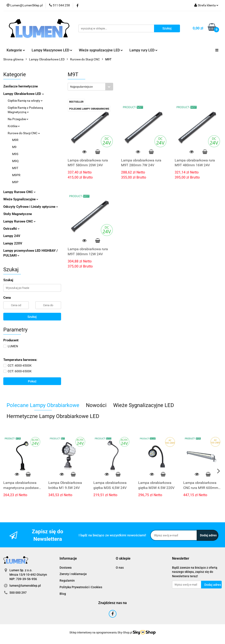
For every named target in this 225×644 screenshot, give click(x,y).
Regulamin (67, 581)
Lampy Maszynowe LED (52, 50)
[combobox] (90, 87)
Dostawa (66, 568)
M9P (15, 182)
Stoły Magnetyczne (18, 214)
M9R (15, 140)
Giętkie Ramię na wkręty (25, 101)
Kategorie (16, 50)
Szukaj (32, 317)
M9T (15, 168)
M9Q (15, 161)
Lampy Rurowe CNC (19, 192)
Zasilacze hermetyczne (21, 86)
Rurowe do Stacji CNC (24, 133)
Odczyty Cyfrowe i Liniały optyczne (31, 207)
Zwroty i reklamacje (73, 574)
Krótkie (14, 126)
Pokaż (32, 381)
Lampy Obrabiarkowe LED (24, 94)
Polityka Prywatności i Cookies (81, 587)
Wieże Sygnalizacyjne (21, 199)
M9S (15, 154)
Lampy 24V (12, 236)
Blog (63, 594)
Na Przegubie (18, 119)
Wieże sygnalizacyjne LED (101, 50)
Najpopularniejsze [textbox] (81, 87)
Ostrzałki (11, 229)
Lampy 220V (13, 243)
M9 (14, 147)
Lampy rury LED (143, 50)
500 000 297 (18, 593)
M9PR (16, 175)
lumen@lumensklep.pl (25, 586)
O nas (120, 568)
